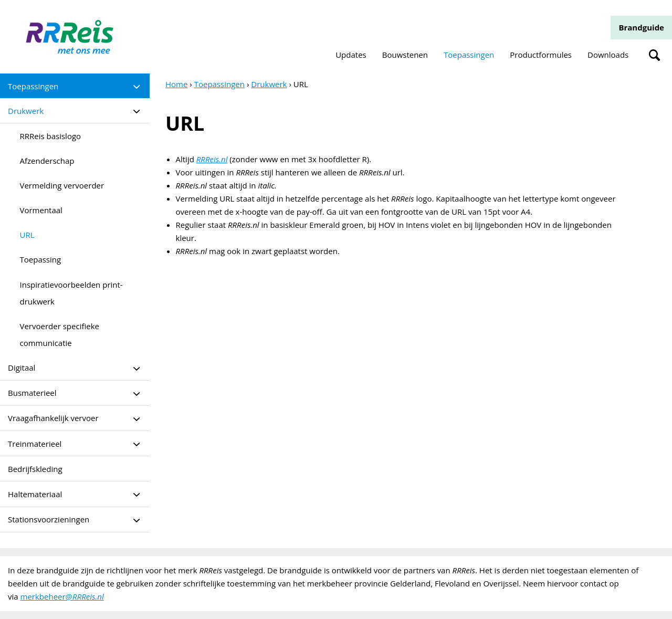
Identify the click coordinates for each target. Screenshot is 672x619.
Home (176, 84)
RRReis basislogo (51, 136)
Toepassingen (469, 55)
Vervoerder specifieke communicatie (60, 334)
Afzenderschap (47, 161)
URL (27, 235)
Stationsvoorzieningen (49, 519)
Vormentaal (41, 210)
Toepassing (41, 259)
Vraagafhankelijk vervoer (53, 418)
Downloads (608, 55)
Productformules (541, 55)
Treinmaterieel (35, 444)
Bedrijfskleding (35, 469)
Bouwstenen (405, 55)
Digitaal (22, 368)
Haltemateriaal (35, 494)
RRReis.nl (212, 159)
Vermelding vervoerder (62, 185)
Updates (351, 55)
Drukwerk (26, 111)
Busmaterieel (32, 393)
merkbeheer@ (62, 596)
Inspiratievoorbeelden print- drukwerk (71, 293)
